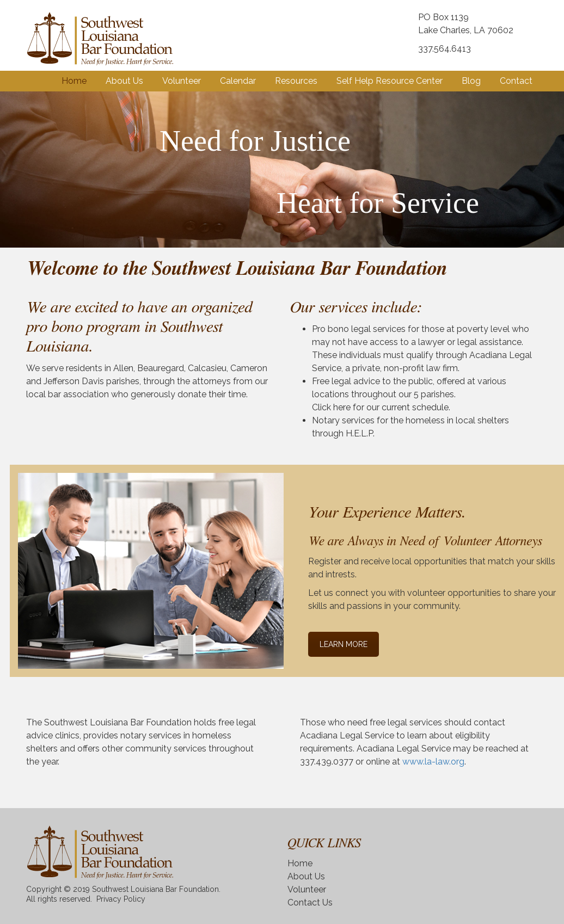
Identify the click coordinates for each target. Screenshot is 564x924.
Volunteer (182, 81)
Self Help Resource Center (390, 81)
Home (74, 81)
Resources (296, 81)
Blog (471, 81)
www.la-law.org (433, 762)
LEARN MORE (344, 644)
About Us (124, 81)
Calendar (238, 81)
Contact (516, 81)
